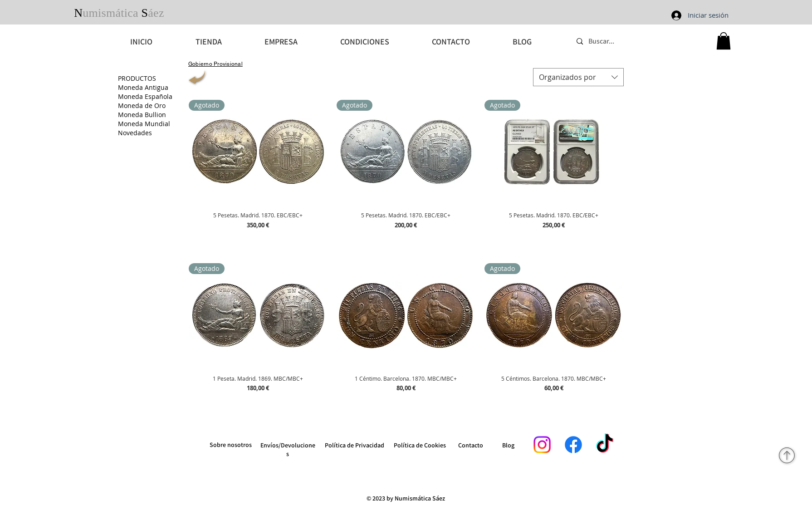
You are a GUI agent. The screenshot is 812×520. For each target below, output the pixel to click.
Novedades (135, 133)
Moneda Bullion (142, 115)
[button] (724, 41)
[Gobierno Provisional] (215, 64)
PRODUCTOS (137, 78)
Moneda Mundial (144, 124)
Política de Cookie (418, 445)
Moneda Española (145, 96)
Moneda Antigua (143, 87)
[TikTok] (605, 445)
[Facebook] (573, 445)
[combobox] (578, 77)
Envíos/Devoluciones (288, 449)
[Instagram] (542, 445)
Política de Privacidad (355, 445)
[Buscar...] (640, 42)
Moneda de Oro (142, 105)
